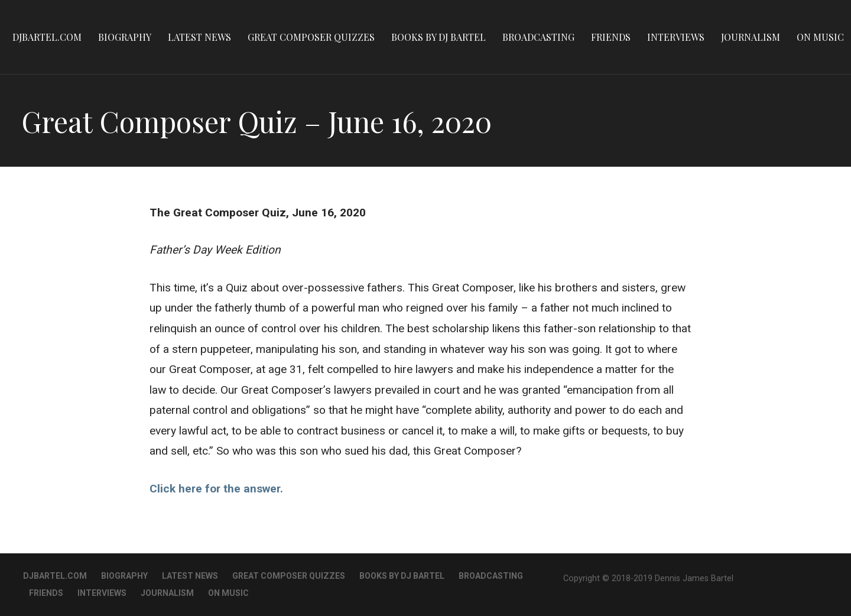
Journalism (751, 37)
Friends (611, 37)
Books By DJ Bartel (439, 37)
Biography (125, 37)
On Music (820, 37)
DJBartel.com (47, 37)
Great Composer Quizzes (311, 37)
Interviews (676, 37)
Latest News (199, 37)
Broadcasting (538, 37)
